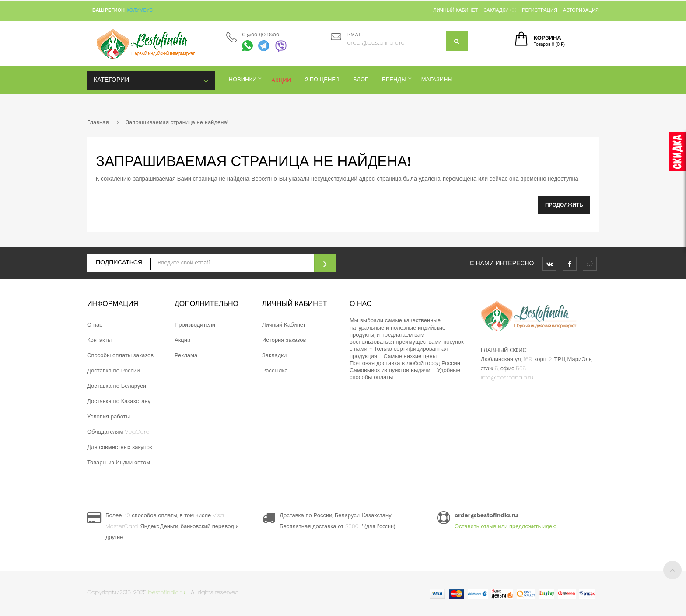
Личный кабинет (455, 10)
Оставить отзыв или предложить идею (506, 526)
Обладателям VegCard (118, 432)
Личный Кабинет (284, 325)
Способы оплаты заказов (120, 355)
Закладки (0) (500, 10)
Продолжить (564, 205)
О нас (95, 325)
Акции (182, 340)
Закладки (274, 355)
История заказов (284, 340)
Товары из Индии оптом (119, 462)
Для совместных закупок (120, 447)
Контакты (99, 340)
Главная (98, 122)
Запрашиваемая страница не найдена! (177, 122)
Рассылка (275, 371)
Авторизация (581, 10)
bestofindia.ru (167, 592)
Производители (195, 325)
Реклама (186, 355)
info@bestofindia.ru (507, 378)
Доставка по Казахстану (119, 401)
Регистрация (540, 10)
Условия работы (108, 416)
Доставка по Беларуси (117, 386)
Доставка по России (114, 371)
